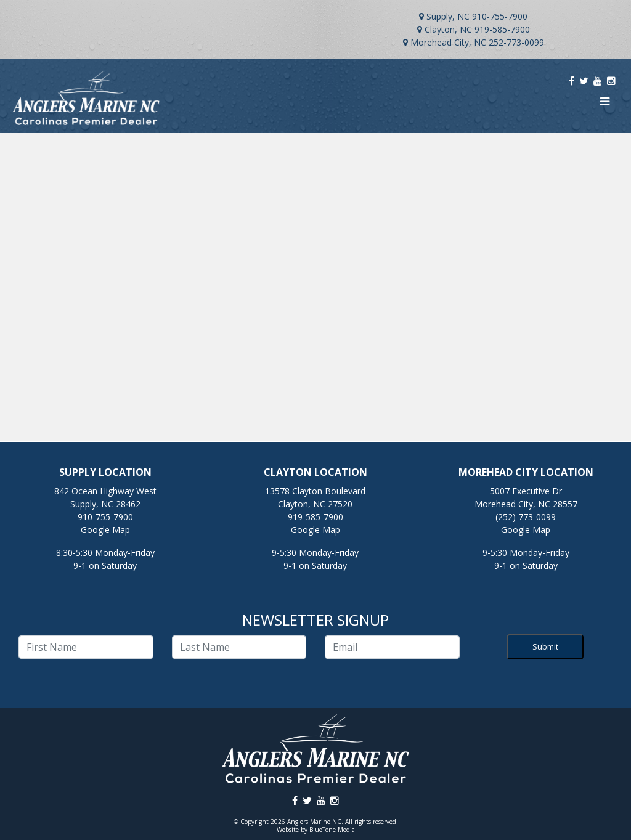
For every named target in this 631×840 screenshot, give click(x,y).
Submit (545, 646)
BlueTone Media (332, 830)
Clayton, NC (448, 29)
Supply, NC (448, 16)
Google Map (105, 530)
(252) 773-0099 (526, 517)
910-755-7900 (500, 16)
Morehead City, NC (448, 42)
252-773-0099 (516, 42)
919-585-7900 (502, 29)
